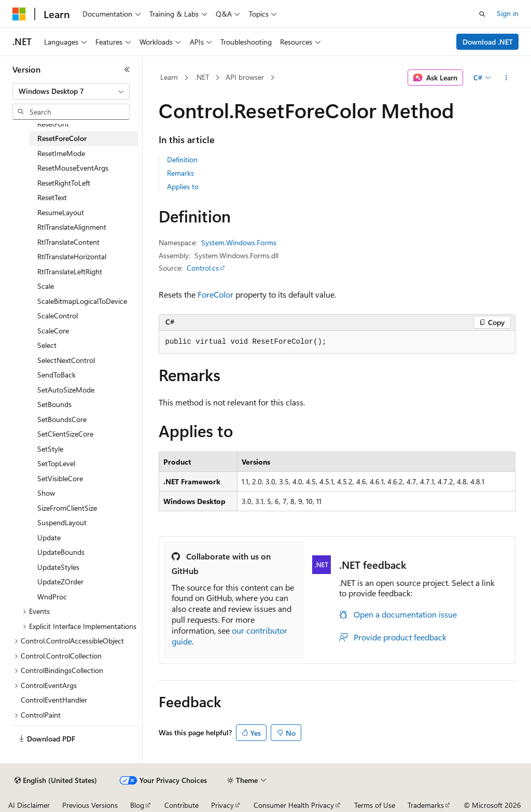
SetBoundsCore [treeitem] (62, 419)
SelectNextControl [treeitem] (66, 360)
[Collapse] (127, 69)
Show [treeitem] (46, 493)
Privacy (222, 805)
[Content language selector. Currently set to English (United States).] (56, 780)
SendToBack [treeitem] (57, 375)
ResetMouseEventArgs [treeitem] (73, 168)
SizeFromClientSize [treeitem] (67, 508)
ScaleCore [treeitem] (53, 331)
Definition (182, 159)
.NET (202, 77)
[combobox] (71, 91)
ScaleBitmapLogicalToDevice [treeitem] (82, 301)
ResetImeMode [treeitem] (61, 153)
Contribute (181, 805)
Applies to (183, 186)
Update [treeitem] (49, 537)
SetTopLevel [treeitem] (56, 463)
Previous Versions (90, 805)
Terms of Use (375, 805)
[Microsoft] (19, 14)
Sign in (508, 13)
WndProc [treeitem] (52, 597)
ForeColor (215, 294)
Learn (169, 77)
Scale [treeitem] (46, 286)
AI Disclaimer (29, 805)
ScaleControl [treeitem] (58, 316)
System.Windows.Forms (239, 242)
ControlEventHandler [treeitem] (54, 700)
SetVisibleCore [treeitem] (60, 478)
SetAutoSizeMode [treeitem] (66, 390)
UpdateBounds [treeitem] (61, 552)
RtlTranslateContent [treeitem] (68, 242)
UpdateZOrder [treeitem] (60, 582)
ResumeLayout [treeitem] (61, 212)
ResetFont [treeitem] (53, 124)
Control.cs (203, 268)
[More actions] (506, 78)
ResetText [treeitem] (52, 197)
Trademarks (426, 805)
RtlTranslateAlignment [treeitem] (72, 227)
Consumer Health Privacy (294, 805)
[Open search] (482, 14)
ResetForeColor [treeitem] (62, 138)
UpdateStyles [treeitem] (58, 567)
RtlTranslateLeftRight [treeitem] (70, 271)
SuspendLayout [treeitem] (62, 522)
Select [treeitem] (47, 345)
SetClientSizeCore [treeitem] (65, 434)
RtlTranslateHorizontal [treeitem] (72, 256)
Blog (137, 805)
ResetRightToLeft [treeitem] (64, 183)
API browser (245, 77)
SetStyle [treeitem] (50, 449)
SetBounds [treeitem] (54, 404)
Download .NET (488, 42)
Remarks (180, 173)
